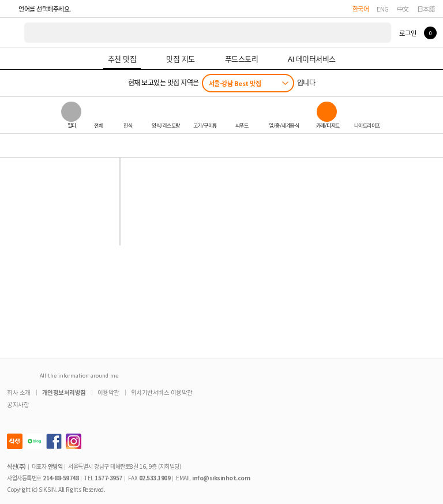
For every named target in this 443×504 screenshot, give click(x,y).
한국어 (361, 9)
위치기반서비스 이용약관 (162, 392)
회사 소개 (19, 392)
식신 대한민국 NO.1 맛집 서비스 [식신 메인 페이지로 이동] (13, 33)
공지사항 (18, 404)
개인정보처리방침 (64, 392)
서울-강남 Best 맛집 (235, 83)
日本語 (426, 9)
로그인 (408, 33)
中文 (403, 9)
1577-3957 (108, 478)
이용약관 (108, 392)
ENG (383, 9)
